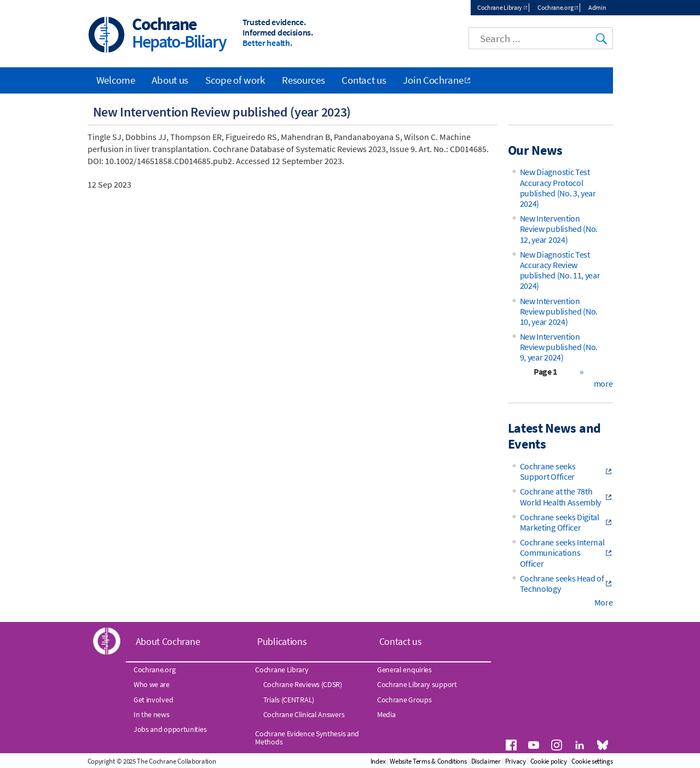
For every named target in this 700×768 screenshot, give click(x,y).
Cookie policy (549, 761)
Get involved (153, 700)
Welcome (116, 80)
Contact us (364, 80)
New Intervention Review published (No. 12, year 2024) (559, 229)
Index (378, 761)
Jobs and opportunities (170, 729)
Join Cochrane (433, 80)
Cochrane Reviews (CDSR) (303, 684)
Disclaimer (486, 761)
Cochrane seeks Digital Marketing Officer (560, 522)
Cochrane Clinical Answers (304, 714)
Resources (303, 80)
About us (170, 80)
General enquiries (404, 670)
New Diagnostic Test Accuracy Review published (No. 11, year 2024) (560, 270)
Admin (597, 7)
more (603, 383)
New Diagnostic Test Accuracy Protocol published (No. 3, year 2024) (558, 188)
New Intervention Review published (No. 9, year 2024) (559, 347)
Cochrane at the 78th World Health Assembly (561, 496)
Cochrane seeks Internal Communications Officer (562, 552)
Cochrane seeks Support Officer (548, 471)
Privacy (516, 761)
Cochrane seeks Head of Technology (562, 583)
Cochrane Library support (417, 684)
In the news (152, 714)
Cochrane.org (555, 7)
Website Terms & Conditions (428, 761)
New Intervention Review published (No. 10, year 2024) (559, 311)
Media (386, 714)
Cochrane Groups (404, 700)
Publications (282, 641)
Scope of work (235, 80)
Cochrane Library (500, 7)
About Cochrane (168, 641)
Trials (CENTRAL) (289, 700)
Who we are (152, 684)
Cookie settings (592, 761)
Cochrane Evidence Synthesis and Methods (307, 737)
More (604, 602)
